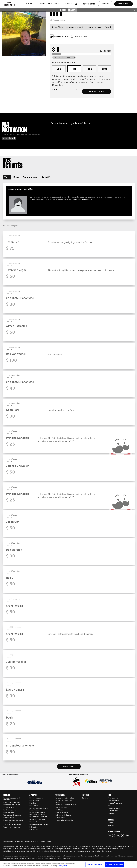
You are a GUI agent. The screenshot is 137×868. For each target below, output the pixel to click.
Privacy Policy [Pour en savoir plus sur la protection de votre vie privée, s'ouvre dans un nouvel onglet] (63, 866)
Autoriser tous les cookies (114, 865)
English (63, 10)
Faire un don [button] (124, 5)
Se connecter (87, 200)
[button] (77, 4)
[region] (68, 864)
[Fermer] (134, 864)
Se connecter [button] (89, 4)
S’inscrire (106, 4)
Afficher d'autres (69, 766)
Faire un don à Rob (97, 91)
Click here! (114, 836)
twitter (123, 836)
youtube (118, 836)
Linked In (127, 836)
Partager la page (79, 36)
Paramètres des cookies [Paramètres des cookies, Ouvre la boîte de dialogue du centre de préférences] (94, 865)
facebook (109, 836)
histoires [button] (67, 4)
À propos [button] (41, 4)
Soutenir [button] (29, 4)
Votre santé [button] (54, 4)
